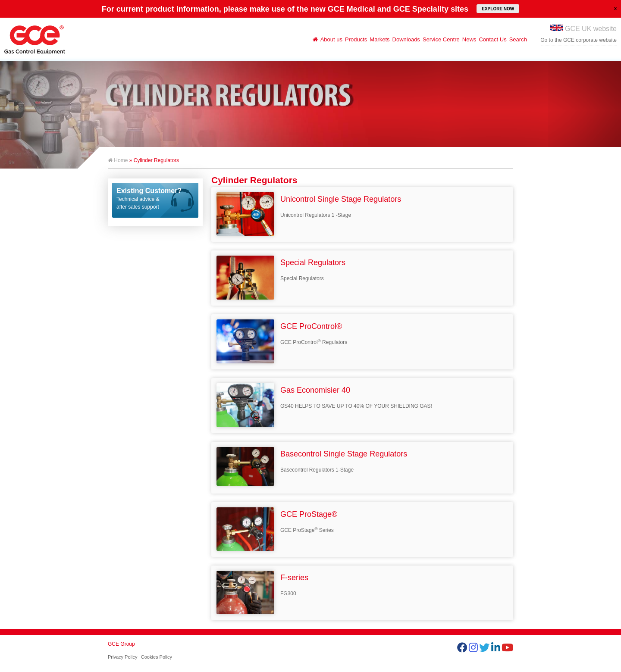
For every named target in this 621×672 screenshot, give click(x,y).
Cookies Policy (157, 657)
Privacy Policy (122, 657)
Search (518, 39)
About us (331, 39)
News (469, 39)
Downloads (406, 39)
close (615, 8)
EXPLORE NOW (498, 9)
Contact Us (492, 39)
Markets (379, 39)
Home (118, 160)
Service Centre (441, 39)
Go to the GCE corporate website (579, 40)
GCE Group (121, 644)
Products (356, 39)
